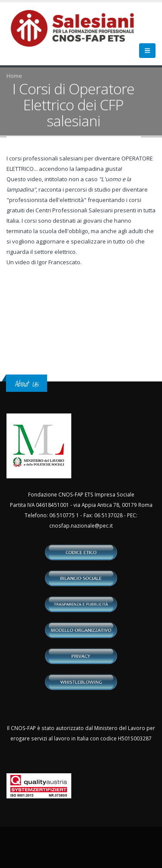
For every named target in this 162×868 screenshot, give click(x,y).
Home (14, 76)
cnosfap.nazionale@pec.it (81, 525)
